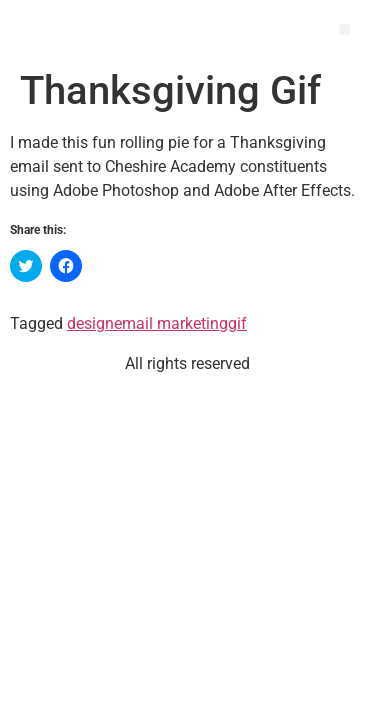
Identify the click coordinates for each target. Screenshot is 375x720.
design (90, 323)
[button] (344, 29)
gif (237, 323)
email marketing (171, 323)
